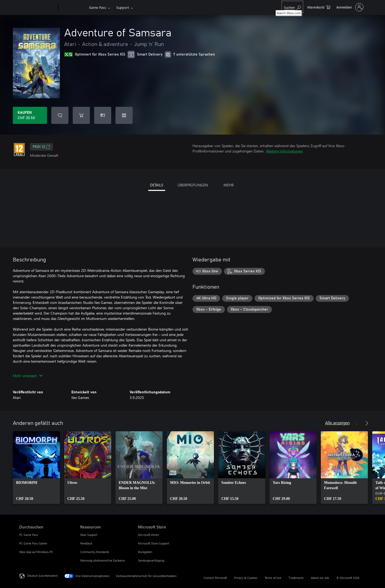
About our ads (320, 578)
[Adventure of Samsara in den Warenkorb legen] (81, 115)
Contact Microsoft (215, 578)
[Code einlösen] (124, 115)
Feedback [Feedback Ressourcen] (86, 543)
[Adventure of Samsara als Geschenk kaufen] (103, 115)
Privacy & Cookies (246, 578)
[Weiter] (367, 423)
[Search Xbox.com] (292, 7)
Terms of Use (273, 578)
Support (123, 7)
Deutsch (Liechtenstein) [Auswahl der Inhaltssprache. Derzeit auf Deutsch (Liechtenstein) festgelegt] (43, 576)
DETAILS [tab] (157, 185)
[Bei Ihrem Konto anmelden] (349, 7)
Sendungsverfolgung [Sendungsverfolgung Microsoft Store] (151, 560)
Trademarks (296, 578)
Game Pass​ (98, 7)
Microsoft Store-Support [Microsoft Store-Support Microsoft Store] (154, 543)
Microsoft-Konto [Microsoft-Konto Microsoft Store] (148, 535)
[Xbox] (73, 7)
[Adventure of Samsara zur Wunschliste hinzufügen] (60, 115)
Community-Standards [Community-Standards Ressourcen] (95, 552)
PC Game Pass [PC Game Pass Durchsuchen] (29, 535)
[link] (36, 468)
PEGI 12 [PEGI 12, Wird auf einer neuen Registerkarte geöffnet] (41, 147)
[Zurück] (356, 423)
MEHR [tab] (229, 185)
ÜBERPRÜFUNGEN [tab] (193, 185)
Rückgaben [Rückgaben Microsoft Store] (145, 552)
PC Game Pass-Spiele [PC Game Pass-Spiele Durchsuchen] (33, 543)
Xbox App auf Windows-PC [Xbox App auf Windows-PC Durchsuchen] (36, 552)
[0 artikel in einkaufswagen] (319, 7)
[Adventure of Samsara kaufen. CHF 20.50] (30, 115)
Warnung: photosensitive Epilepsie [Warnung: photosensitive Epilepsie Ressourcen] (103, 560)
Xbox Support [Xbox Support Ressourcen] (89, 535)
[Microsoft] (38, 7)
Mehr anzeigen (28, 376)
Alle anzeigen (337, 423)
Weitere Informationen (284, 151)
